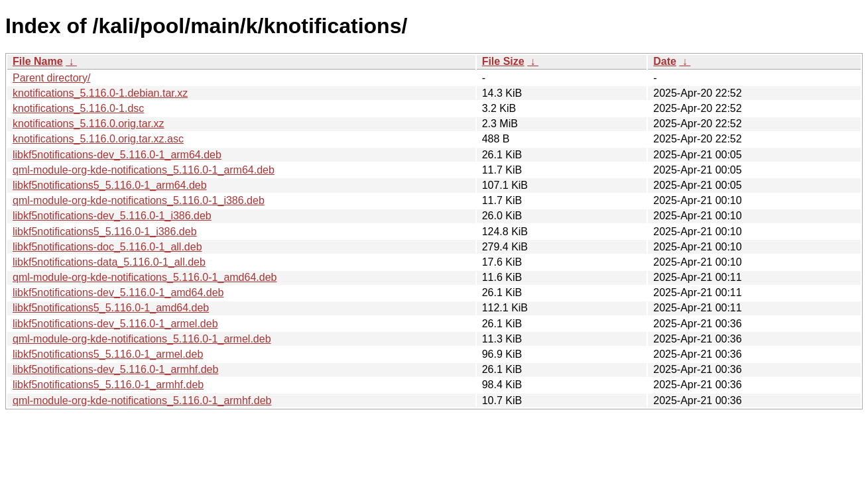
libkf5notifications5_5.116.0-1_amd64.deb (111, 308)
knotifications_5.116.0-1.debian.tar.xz (100, 93)
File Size (503, 61)
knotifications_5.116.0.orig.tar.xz (89, 124)
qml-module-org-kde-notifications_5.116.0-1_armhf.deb (142, 400)
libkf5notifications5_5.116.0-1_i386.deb (105, 232)
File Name (38, 61)
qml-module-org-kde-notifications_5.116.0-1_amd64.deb (145, 277)
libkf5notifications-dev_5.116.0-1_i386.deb (112, 216)
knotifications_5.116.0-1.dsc (78, 108)
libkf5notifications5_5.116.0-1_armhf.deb (108, 385)
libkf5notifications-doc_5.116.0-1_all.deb (107, 247)
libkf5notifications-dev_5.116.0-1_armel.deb (115, 324)
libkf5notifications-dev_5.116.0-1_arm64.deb (117, 155)
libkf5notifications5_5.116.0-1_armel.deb (108, 354)
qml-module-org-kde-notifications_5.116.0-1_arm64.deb (144, 170)
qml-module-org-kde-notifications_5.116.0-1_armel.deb (142, 339)
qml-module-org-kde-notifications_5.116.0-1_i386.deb (139, 200)
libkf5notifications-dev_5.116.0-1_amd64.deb (118, 292)
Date (665, 61)
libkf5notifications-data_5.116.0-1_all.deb (109, 262)
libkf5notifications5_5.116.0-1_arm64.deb (110, 185)
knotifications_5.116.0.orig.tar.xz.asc (98, 139)
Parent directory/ (51, 78)
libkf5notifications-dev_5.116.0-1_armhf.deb (115, 369)
